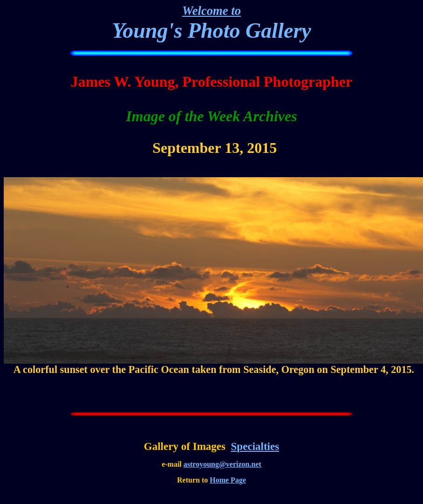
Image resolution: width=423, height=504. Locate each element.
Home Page (228, 480)
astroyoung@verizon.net (222, 464)
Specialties (255, 446)
